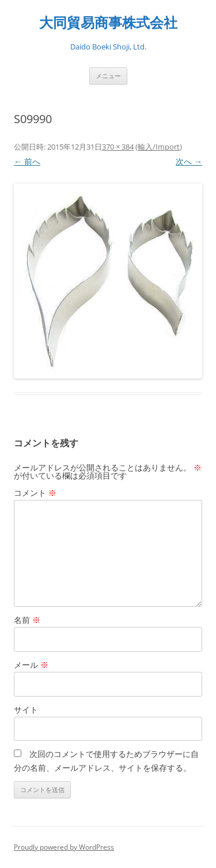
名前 (27, 620)
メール (31, 665)
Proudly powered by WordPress (64, 847)
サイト (26, 710)
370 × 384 (118, 147)
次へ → (189, 161)
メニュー (108, 76)
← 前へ (27, 161)
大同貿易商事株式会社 (108, 23)
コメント (35, 493)
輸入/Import (159, 147)
